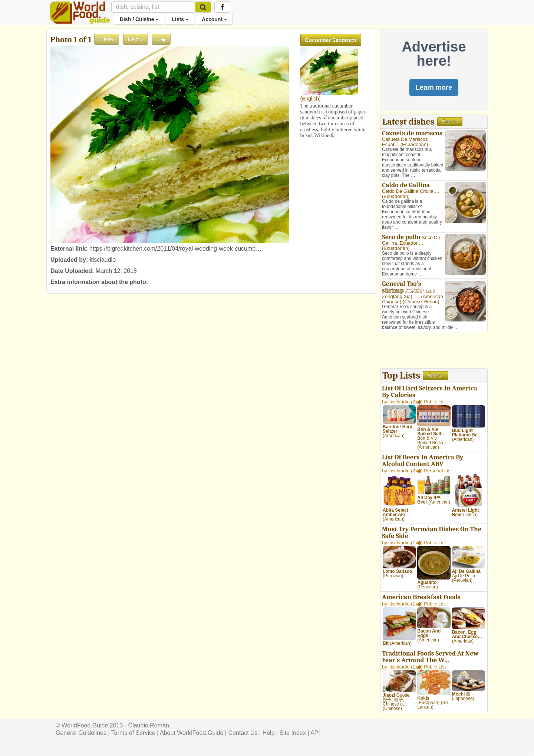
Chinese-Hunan (421, 302)
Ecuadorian (414, 144)
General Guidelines (81, 733)
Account (214, 19)
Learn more (434, 88)
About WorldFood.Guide (192, 733)
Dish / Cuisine (139, 19)
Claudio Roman (149, 725)
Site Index (293, 733)
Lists (180, 19)
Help (269, 733)
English (310, 99)
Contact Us (243, 733)
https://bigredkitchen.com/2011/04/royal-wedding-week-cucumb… (175, 249)
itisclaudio (103, 260)
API (315, 733)
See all (450, 122)
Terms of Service (133, 733)
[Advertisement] (434, 351)
